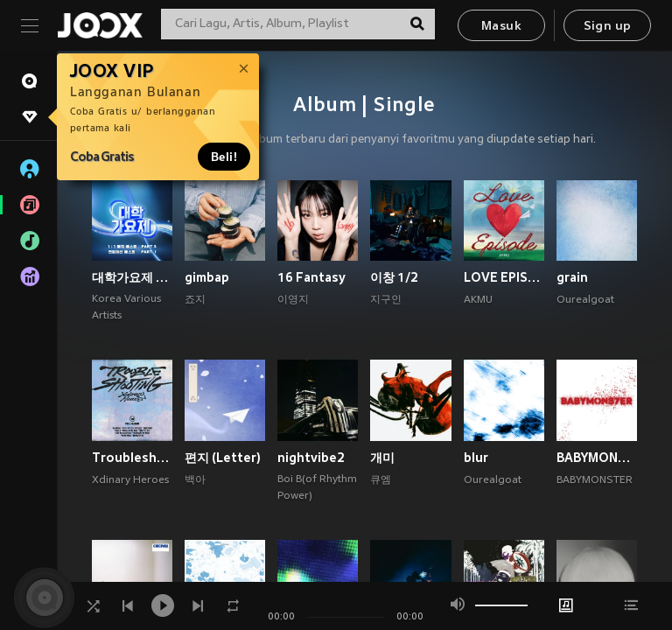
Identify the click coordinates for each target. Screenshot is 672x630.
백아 (195, 480)
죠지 (195, 300)
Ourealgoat (585, 300)
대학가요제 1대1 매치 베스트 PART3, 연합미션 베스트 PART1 (132, 277)
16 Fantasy (311, 277)
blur (476, 458)
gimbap (207, 277)
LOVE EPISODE (504, 277)
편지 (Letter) (223, 458)
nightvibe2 (311, 458)
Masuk (501, 27)
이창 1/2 (394, 277)
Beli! (224, 157)
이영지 (293, 300)
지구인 (386, 300)
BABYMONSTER (595, 480)
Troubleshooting (132, 458)
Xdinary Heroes (130, 480)
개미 (382, 458)
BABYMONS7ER (597, 458)
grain (572, 277)
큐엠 (381, 480)
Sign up (608, 27)
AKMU (478, 300)
